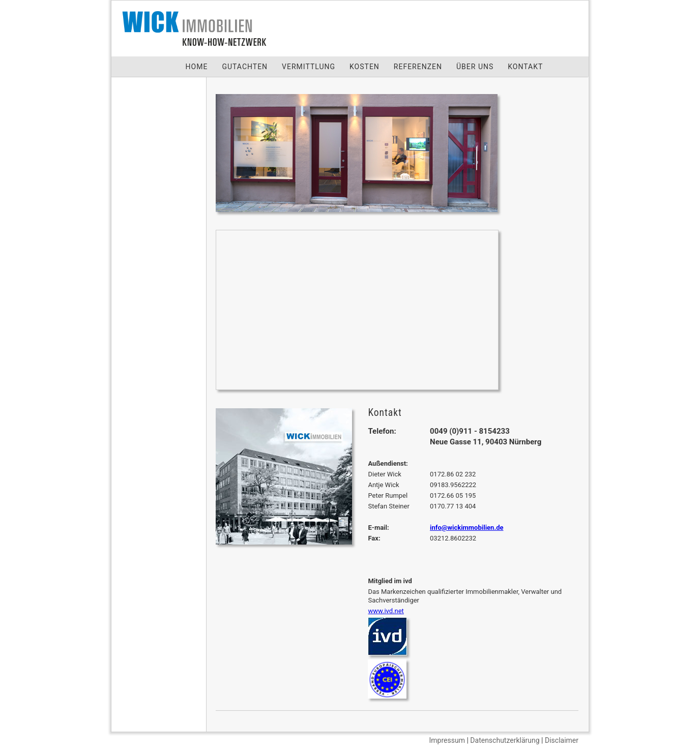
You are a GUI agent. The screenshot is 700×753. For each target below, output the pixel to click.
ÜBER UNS (475, 67)
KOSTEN (364, 67)
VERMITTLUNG (309, 67)
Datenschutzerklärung (505, 740)
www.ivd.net (386, 611)
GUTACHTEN (245, 67)
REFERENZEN (418, 67)
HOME (197, 67)
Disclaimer (562, 740)
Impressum (447, 740)
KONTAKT (525, 67)
